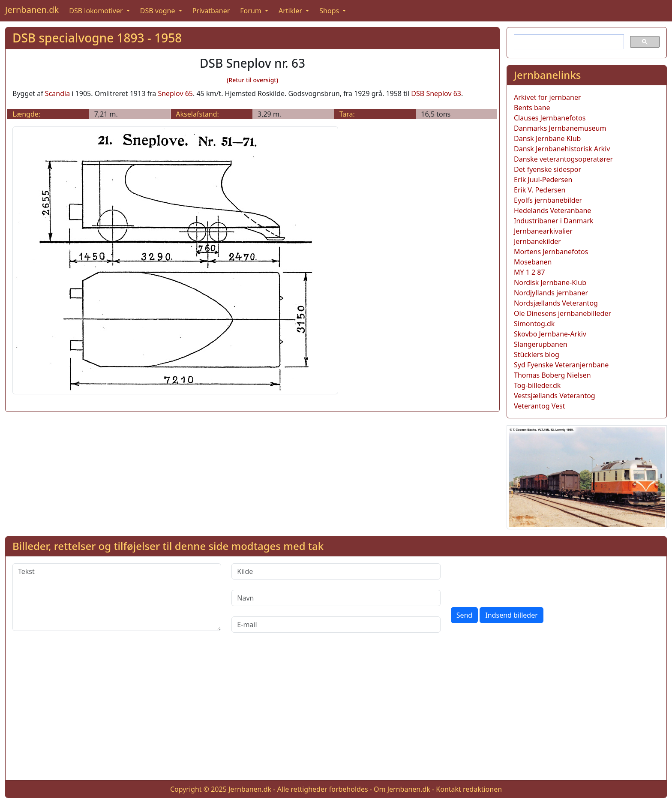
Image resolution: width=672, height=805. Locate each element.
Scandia (57, 93)
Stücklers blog (537, 354)
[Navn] (336, 598)
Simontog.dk (534, 324)
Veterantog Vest (539, 406)
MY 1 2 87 (529, 272)
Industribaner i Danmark (554, 221)
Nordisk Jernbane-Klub (550, 282)
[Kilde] (336, 571)
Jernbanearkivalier (543, 231)
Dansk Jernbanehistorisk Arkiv (562, 149)
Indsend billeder (511, 615)
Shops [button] (330, 11)
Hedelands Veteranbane (552, 210)
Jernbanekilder (537, 241)
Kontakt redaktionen (469, 789)
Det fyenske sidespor (547, 169)
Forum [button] (252, 11)
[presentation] (516, 580)
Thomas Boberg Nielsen (552, 375)
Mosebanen (533, 262)
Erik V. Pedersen (540, 190)
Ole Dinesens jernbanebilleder (562, 313)
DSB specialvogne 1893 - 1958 (97, 38)
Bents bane (532, 108)
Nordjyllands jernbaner (551, 293)
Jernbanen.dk (32, 10)
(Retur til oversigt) (252, 80)
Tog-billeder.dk (537, 385)
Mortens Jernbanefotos (551, 252)
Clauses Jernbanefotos (550, 118)
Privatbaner (211, 11)
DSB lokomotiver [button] (97, 11)
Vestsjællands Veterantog (555, 396)
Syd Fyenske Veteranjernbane (561, 365)
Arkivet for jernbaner (547, 97)
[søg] (568, 42)
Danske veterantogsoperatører (563, 159)
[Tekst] (117, 597)
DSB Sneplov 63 (436, 93)
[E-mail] (336, 625)
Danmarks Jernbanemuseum (560, 128)
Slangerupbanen (541, 344)
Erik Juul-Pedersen (543, 180)
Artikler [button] (291, 11)
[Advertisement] (336, 713)
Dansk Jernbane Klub (547, 138)
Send (465, 615)
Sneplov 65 (175, 93)
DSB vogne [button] (159, 11)
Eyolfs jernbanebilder (548, 200)
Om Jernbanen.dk (402, 789)
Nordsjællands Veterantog (556, 303)
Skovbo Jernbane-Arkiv (550, 334)
